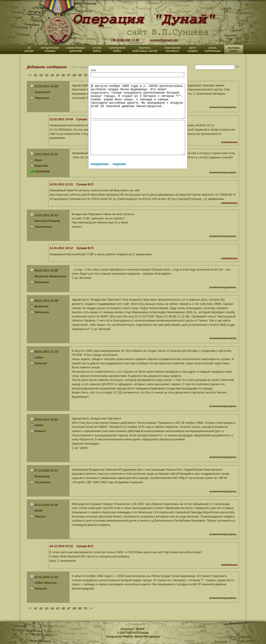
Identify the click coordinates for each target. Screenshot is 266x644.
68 (74, 75)
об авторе (29, 49)
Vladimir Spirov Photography (141, 637)
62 (41, 75)
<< (30, 75)
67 (69, 75)
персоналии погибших (172, 49)
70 (86, 75)
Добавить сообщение (47, 67)
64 (52, 75)
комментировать (223, 107)
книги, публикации (213, 49)
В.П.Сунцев (141, 633)
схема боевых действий (76, 49)
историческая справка (50, 49)
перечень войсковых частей (145, 49)
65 (58, 75)
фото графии (193, 49)
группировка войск (117, 49)
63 (47, 75)
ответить (229, 142)
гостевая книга (234, 49)
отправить (100, 177)
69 (80, 75)
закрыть (119, 177)
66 (63, 75)
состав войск (97, 49)
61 (36, 75)
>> (91, 608)
